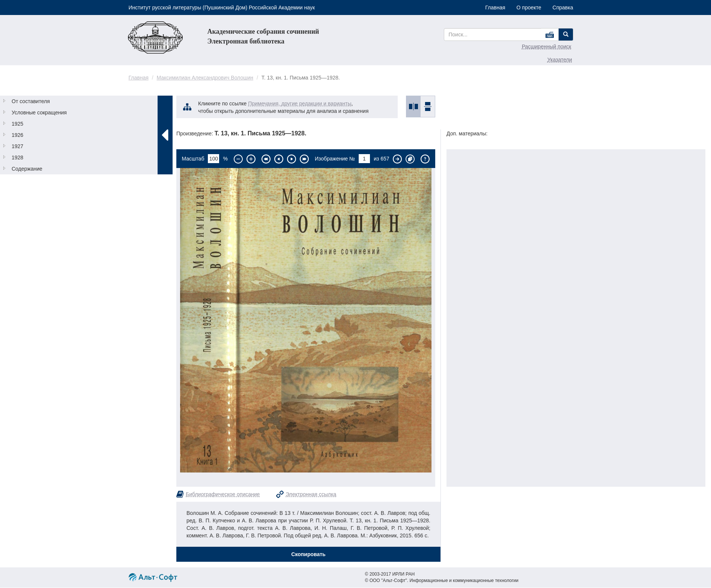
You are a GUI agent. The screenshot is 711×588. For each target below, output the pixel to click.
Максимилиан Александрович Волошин (205, 78)
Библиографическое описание (223, 494)
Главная (495, 7)
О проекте (529, 7)
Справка (563, 7)
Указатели (560, 60)
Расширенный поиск (547, 46)
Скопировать (308, 554)
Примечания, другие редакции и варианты (300, 103)
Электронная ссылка (311, 494)
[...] (493, 34)
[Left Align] (566, 34)
